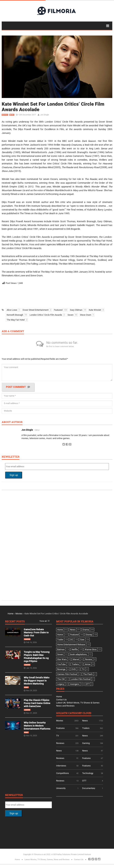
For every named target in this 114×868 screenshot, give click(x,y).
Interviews (61, 766)
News (12, 115)
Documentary (89, 788)
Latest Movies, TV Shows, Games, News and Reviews (47, 860)
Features (60, 728)
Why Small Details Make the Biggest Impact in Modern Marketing (37, 681)
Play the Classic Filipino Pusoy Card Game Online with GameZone (37, 703)
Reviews (60, 743)
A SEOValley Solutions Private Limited (68, 854)
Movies (5, 115)
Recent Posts (15, 622)
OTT (84, 781)
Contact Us (61, 700)
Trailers (86, 728)
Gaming (27, 639)
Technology (88, 773)
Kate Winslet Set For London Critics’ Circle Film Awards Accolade (53, 107)
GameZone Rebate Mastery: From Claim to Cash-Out (36, 632)
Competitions (63, 773)
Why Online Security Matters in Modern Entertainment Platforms (37, 726)
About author (12, 422)
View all (43, 621)
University (61, 788)
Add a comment (13, 331)
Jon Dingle (45, 115)
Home (11, 614)
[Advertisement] (53, 295)
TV (58, 736)
